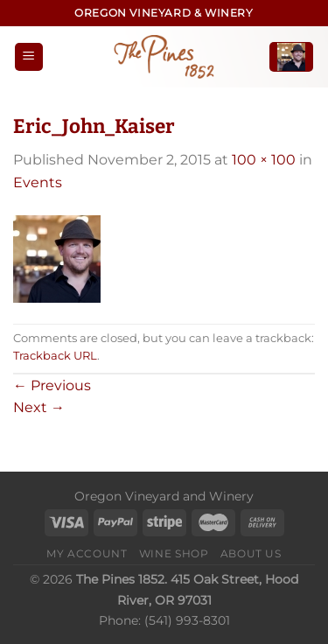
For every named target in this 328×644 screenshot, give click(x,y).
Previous (52, 385)
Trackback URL (55, 356)
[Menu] (29, 57)
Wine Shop (174, 553)
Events (38, 182)
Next (39, 407)
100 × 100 (264, 160)
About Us (251, 553)
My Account (87, 553)
